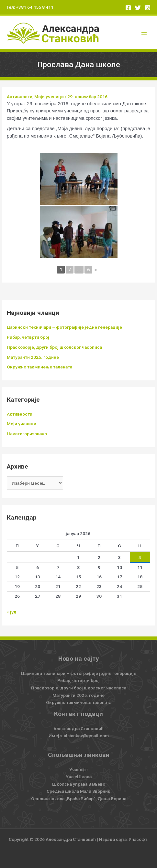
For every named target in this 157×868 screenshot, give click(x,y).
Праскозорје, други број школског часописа (54, 347)
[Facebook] (128, 8)
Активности (20, 97)
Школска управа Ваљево (79, 784)
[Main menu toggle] (144, 32)
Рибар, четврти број (28, 337)
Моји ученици (49, 97)
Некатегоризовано (27, 434)
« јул (11, 612)
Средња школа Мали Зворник (78, 791)
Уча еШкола (79, 777)
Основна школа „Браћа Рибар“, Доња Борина (79, 799)
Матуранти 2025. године (33, 357)
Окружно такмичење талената (39, 367)
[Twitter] (138, 8)
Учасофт (79, 770)
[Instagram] (148, 8)
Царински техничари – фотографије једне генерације (64, 327)
